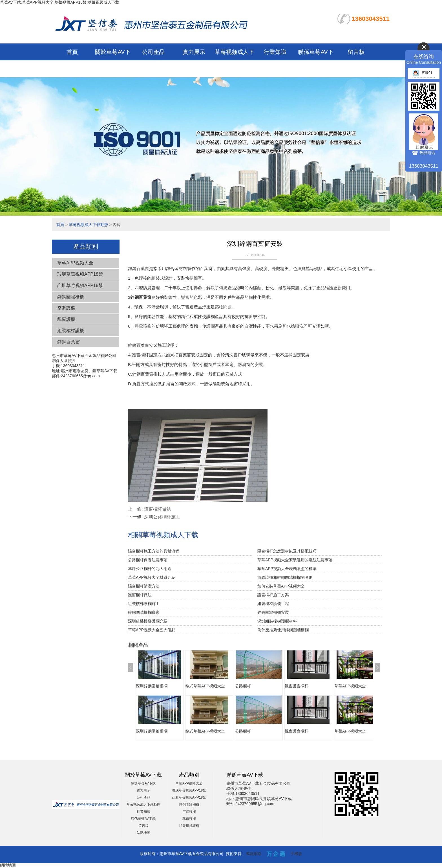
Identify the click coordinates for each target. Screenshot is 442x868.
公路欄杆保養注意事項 (148, 560)
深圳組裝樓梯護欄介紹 (148, 621)
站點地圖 (143, 833)
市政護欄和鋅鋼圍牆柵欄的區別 (285, 577)
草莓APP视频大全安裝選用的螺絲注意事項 (295, 560)
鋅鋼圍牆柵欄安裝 (273, 612)
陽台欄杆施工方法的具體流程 (154, 551)
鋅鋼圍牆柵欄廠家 (144, 612)
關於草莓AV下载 (143, 783)
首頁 (72, 52)
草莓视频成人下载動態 (89, 225)
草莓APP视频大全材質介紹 (152, 577)
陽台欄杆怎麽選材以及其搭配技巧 (287, 551)
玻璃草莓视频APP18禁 (80, 274)
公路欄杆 (243, 686)
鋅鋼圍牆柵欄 (71, 297)
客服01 (422, 73)
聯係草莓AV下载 (143, 819)
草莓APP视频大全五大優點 (152, 630)
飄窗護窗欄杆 (297, 686)
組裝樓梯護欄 (71, 331)
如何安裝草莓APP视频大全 (281, 586)
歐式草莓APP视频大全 (205, 686)
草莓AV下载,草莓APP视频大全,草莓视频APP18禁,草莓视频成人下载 (60, 2)
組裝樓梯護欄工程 (273, 604)
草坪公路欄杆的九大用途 (150, 569)
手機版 (296, 854)
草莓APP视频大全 (75, 263)
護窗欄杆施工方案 (273, 595)
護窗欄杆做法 (158, 509)
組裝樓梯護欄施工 (144, 604)
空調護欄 (66, 308)
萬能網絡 (254, 854)
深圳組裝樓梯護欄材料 (277, 621)
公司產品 (153, 52)
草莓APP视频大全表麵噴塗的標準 (287, 569)
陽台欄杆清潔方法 (144, 586)
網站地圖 (8, 865)
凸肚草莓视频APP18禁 (80, 285)
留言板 (356, 52)
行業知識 (275, 52)
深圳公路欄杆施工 (162, 517)
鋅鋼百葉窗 (68, 342)
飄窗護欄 (66, 319)
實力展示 (194, 52)
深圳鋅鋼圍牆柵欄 (152, 686)
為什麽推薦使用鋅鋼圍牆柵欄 (283, 630)
